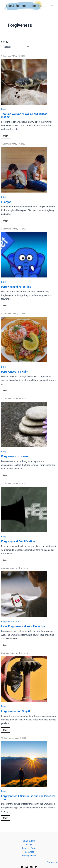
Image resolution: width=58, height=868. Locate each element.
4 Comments (7, 314)
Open (6, 136)
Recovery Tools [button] (29, 848)
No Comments (8, 568)
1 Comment (6, 56)
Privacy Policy (29, 856)
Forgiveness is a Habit (15, 372)
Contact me (52, 862)
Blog (3, 109)
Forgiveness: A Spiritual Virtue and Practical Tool (28, 798)
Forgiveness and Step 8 (15, 711)
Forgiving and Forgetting (16, 287)
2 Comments (7, 483)
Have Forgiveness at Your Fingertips (23, 626)
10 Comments (7, 738)
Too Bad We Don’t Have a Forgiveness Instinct (24, 115)
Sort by (5, 42)
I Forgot (6, 202)
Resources (29, 852)
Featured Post (13, 622)
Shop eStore (29, 841)
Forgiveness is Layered (15, 456)
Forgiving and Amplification (18, 541)
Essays (29, 845)
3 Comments (7, 229)
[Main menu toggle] (52, 6)
